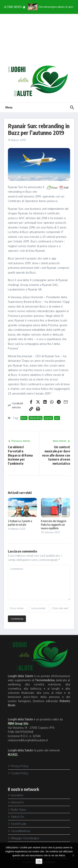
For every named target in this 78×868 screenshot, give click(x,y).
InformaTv (16, 802)
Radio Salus (17, 809)
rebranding (36, 418)
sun (57, 418)
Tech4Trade (17, 824)
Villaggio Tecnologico (24, 838)
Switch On (16, 817)
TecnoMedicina (19, 831)
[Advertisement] (39, 40)
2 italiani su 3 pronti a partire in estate (20, 523)
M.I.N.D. (13, 754)
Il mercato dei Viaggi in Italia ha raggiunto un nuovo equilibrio (54, 525)
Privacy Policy (18, 766)
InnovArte (16, 795)
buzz (24, 418)
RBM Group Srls (18, 723)
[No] (73, 855)
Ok (39, 861)
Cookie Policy (18, 773)
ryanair (48, 418)
